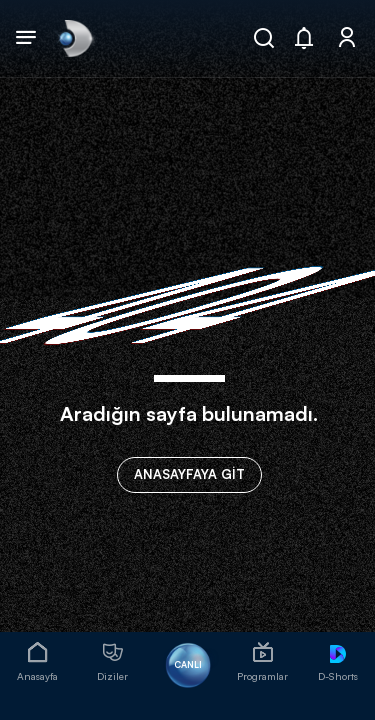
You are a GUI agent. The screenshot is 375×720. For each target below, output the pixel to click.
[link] (74, 38)
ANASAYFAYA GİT (189, 474)
